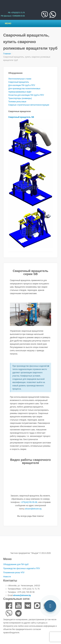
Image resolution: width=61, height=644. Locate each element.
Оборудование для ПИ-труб (16, 564)
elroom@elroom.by (33, 509)
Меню (8, 23)
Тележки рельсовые (17, 102)
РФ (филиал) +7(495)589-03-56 (13, 16)
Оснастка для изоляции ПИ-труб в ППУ (26, 95)
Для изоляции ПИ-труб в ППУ (22, 85)
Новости (7, 577)
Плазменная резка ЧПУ (14, 573)
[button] (26, 323)
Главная (7, 54)
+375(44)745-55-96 (29, 502)
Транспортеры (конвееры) (20, 98)
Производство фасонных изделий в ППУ (22, 568)
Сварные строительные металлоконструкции (29, 105)
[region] (30, 314)
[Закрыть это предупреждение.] (48, 366)
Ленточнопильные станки (20, 79)
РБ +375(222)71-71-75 (16, 13)
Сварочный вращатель (19, 82)
